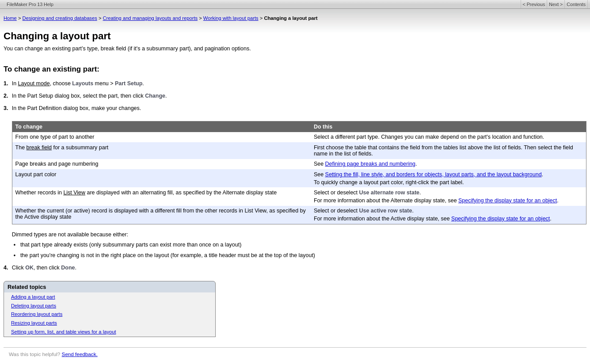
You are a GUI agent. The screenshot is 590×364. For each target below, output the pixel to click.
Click (19, 268)
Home (10, 18)
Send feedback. (80, 354)
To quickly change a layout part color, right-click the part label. (389, 182)
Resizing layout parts (34, 323)
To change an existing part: (51, 69)
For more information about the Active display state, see (383, 219)
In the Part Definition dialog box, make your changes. (77, 108)
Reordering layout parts (37, 314)
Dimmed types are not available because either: (70, 235)
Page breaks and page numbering (57, 164)
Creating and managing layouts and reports (150, 18)
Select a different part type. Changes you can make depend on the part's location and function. (429, 137)
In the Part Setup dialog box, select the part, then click (79, 96)
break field (39, 148)
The (21, 148)
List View (74, 193)
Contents (576, 4)
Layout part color (36, 174)
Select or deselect (337, 193)
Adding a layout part (33, 297)
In (15, 83)
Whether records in (40, 193)
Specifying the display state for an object (508, 201)
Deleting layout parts (34, 306)
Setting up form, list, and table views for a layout (64, 332)
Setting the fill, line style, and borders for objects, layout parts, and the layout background (434, 174)
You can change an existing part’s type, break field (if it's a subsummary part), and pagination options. (127, 49)
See (320, 164)
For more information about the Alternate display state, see (386, 201)
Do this (323, 127)
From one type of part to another (55, 137)
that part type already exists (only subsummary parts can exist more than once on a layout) (131, 245)
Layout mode (34, 83)
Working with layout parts (231, 18)
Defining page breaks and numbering (371, 164)
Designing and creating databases (60, 18)
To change (29, 127)
